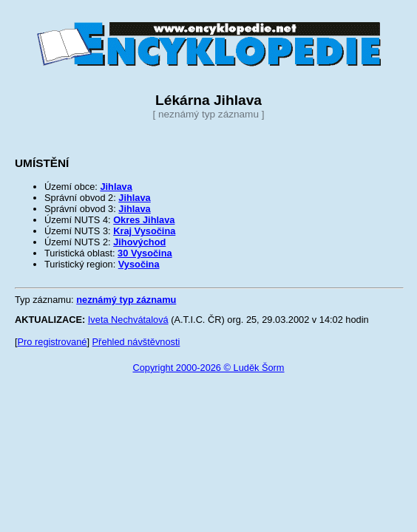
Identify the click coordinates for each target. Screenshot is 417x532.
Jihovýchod (139, 242)
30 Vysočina (145, 253)
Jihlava (116, 187)
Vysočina (139, 264)
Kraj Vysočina (144, 231)
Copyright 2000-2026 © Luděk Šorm (208, 368)
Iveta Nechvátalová (128, 320)
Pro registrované (52, 342)
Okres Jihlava (144, 220)
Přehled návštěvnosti (136, 342)
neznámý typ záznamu (126, 300)
